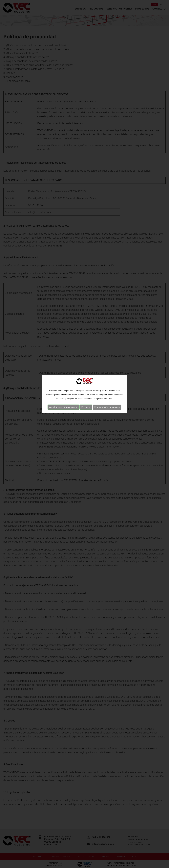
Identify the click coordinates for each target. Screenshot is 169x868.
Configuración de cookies (107, 388)
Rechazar (86, 388)
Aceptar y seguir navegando (63, 388)
